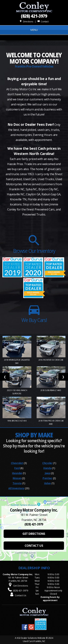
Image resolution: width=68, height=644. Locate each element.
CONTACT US (34, 546)
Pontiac (47, 478)
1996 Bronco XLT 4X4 (17, 421)
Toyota (17, 483)
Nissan (17, 478)
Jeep (47, 473)
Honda (47, 468)
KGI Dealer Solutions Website (31, 638)
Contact (43, 22)
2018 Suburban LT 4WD (51, 390)
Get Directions (21, 586)
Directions (26, 22)
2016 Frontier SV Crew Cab (51, 360)
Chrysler (47, 463)
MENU (34, 30)
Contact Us (20, 595)
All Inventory (16, 488)
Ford (17, 468)
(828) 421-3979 (34, 16)
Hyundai (17, 473)
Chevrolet (17, 463)
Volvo (48, 483)
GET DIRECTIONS (34, 534)
